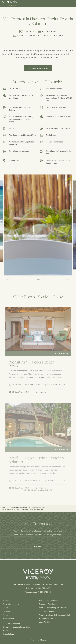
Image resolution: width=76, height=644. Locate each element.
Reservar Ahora (38, 640)
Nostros (6, 601)
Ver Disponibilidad (38, 68)
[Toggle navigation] (72, 4)
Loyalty (5, 608)
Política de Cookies (47, 611)
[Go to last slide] (9, 280)
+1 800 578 (44, 592)
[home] (10, 4)
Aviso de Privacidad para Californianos (55, 608)
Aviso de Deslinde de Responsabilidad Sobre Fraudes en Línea (54, 617)
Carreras (6, 611)
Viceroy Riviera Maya (19, 508)
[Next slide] (67, 280)
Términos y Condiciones (48, 604)
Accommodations (38, 508)
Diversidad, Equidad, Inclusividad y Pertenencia (17, 629)
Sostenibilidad (9, 634)
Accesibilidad (8, 619)
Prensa (5, 615)
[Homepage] (38, 574)
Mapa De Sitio (45, 622)
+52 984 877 (42, 588)
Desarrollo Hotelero (11, 604)
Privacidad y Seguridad (48, 601)
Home (4, 508)
